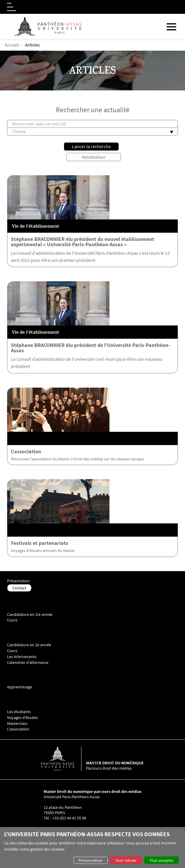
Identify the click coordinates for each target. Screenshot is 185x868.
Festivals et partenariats (40, 543)
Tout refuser (126, 860)
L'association (26, 452)
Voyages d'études (22, 718)
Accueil (12, 45)
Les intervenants (22, 657)
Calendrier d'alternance (28, 663)
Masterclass (17, 724)
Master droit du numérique (115, 763)
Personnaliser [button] (91, 860)
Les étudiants (19, 712)
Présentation (18, 581)
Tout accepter (161, 860)
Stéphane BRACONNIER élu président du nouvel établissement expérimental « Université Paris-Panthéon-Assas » (83, 242)
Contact (19, 588)
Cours (12, 620)
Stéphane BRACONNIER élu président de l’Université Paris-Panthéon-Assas (90, 348)
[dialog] (92, 848)
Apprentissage (20, 687)
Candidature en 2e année (29, 645)
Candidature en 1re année (30, 615)
